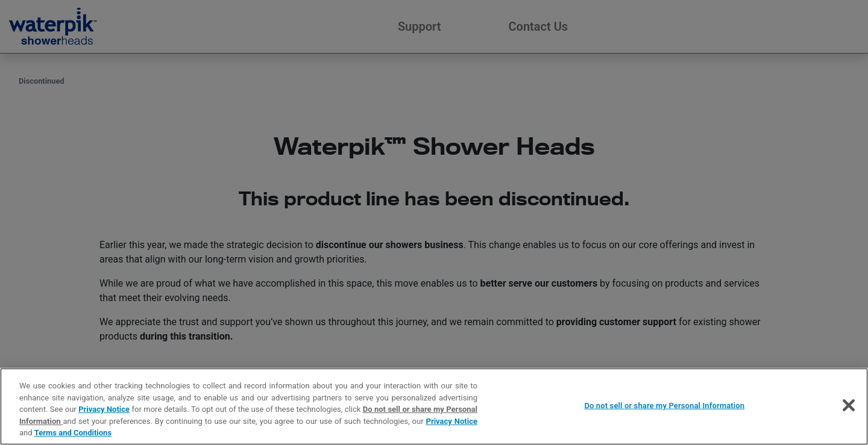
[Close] (849, 405)
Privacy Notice (104, 409)
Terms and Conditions (73, 433)
